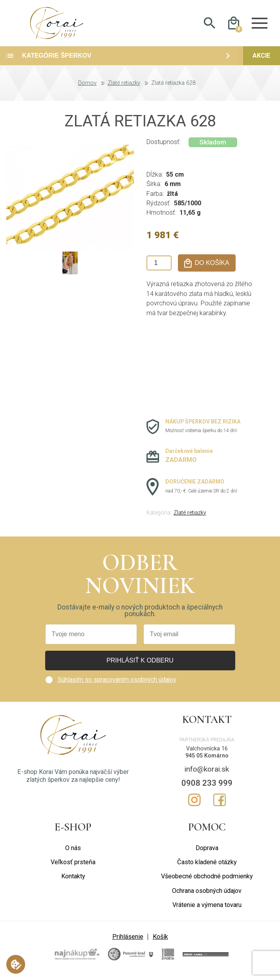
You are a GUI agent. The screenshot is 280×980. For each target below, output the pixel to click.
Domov (87, 89)
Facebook (220, 805)
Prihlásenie (128, 942)
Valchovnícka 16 (207, 754)
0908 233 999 (207, 788)
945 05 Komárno (207, 761)
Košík (160, 942)
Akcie (262, 61)
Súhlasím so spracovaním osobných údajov (117, 685)
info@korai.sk (207, 774)
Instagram (194, 805)
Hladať (210, 26)
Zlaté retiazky (124, 89)
